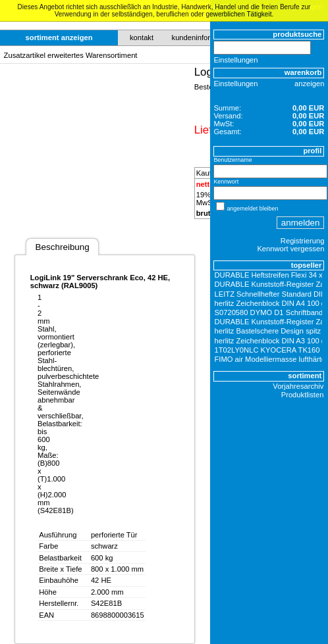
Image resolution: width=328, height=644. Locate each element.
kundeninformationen (206, 37)
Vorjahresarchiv (298, 386)
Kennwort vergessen (290, 249)
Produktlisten (303, 395)
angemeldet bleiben (252, 209)
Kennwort (226, 182)
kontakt (142, 37)
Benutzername (232, 160)
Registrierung (303, 241)
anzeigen (309, 84)
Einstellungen (235, 60)
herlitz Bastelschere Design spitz (268, 331)
